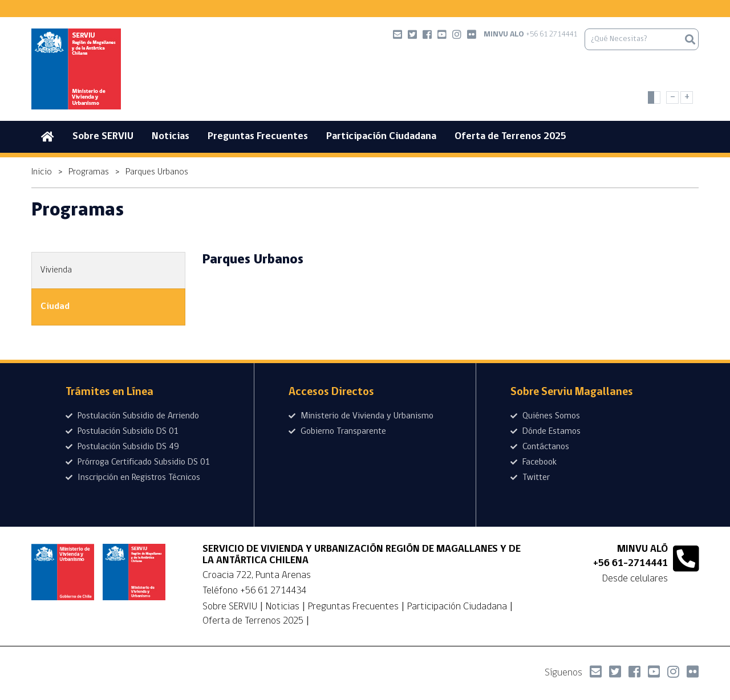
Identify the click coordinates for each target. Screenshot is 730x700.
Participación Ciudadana (381, 137)
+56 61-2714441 (630, 563)
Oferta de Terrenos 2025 (510, 137)
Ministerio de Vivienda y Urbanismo (361, 416)
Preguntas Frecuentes (258, 137)
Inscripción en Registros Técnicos (133, 478)
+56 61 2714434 (273, 591)
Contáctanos (540, 447)
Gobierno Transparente (337, 432)
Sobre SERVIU (103, 137)
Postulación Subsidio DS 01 (122, 432)
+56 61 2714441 (530, 34)
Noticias (171, 137)
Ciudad (55, 307)
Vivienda (56, 270)
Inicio (42, 172)
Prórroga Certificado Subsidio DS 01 (138, 462)
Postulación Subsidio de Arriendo (132, 416)
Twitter (530, 478)
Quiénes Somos (545, 416)
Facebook (534, 462)
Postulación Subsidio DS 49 (122, 447)
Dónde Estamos (546, 432)
